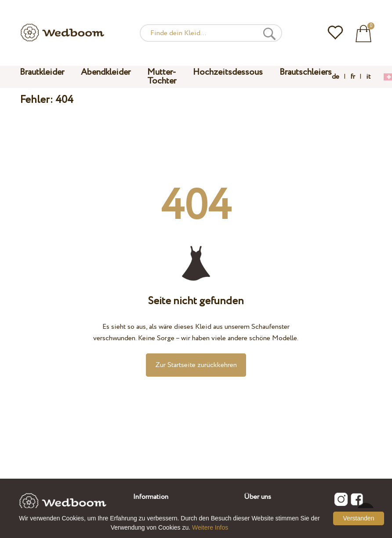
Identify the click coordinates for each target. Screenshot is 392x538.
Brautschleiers (306, 72)
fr (353, 77)
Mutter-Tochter (162, 77)
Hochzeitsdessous (228, 72)
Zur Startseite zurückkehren (196, 365)
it (368, 77)
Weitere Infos (210, 527)
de (336, 77)
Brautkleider (42, 72)
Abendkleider (106, 72)
